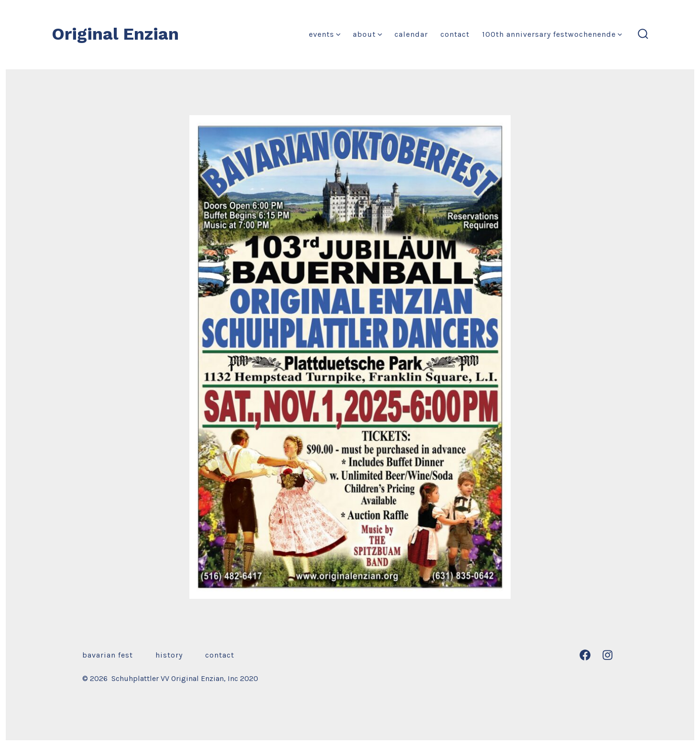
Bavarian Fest (108, 655)
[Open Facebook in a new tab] (585, 655)
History (169, 655)
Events (325, 34)
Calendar (411, 34)
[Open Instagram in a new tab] (607, 655)
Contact (455, 34)
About (367, 34)
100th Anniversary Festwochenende (552, 34)
